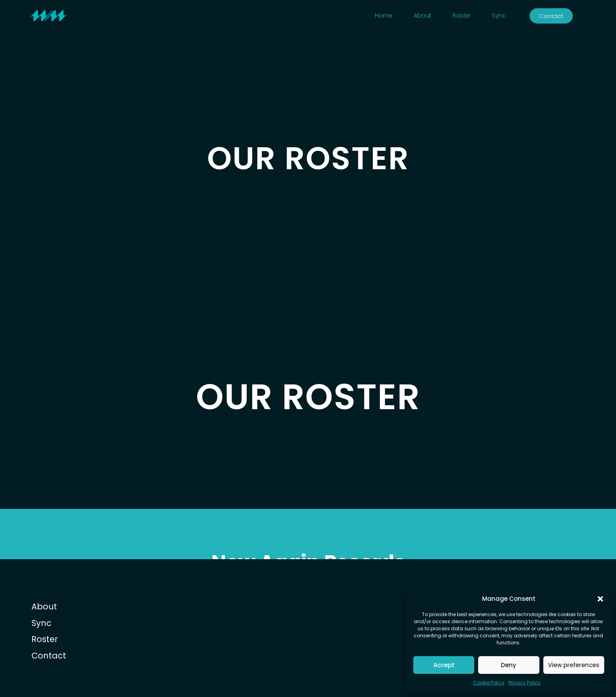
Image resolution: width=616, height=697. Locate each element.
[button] (600, 599)
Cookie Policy (489, 683)
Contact (49, 656)
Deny (509, 665)
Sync (499, 16)
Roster (462, 16)
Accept (444, 665)
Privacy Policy (524, 683)
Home (383, 16)
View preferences (574, 665)
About (422, 16)
